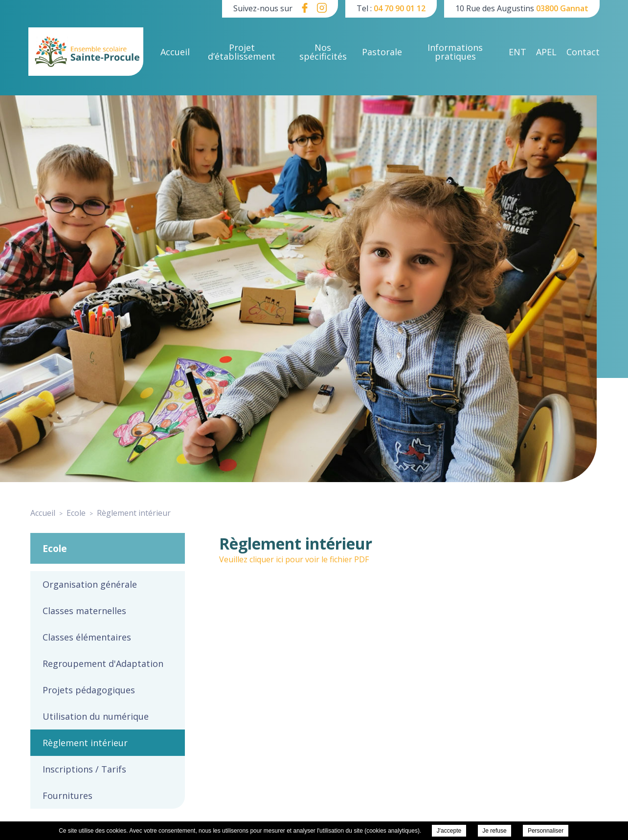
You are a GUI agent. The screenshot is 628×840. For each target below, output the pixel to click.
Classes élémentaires (87, 637)
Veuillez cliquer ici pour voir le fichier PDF (294, 559)
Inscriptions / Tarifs (84, 769)
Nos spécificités (323, 52)
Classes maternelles (84, 611)
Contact (583, 52)
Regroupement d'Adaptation (103, 663)
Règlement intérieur (85, 743)
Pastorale (382, 52)
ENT (517, 52)
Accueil (175, 52)
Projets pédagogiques (89, 690)
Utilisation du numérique (96, 716)
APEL (546, 52)
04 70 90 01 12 (400, 8)
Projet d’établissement (242, 52)
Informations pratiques (455, 52)
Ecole (55, 548)
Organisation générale (90, 584)
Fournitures (67, 796)
